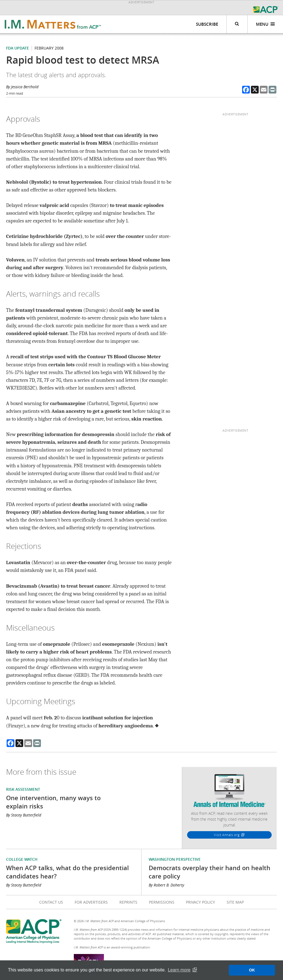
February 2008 (49, 48)
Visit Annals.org (227, 835)
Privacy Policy (201, 902)
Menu (265, 24)
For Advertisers (91, 902)
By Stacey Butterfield (24, 815)
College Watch (22, 859)
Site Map (235, 902)
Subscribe (207, 24)
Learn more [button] (179, 970)
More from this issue (41, 772)
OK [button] (252, 970)
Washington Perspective (175, 859)
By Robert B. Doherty (166, 885)
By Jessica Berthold (22, 87)
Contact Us (51, 902)
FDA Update (18, 48)
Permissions (162, 902)
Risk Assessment (23, 789)
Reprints (128, 902)
